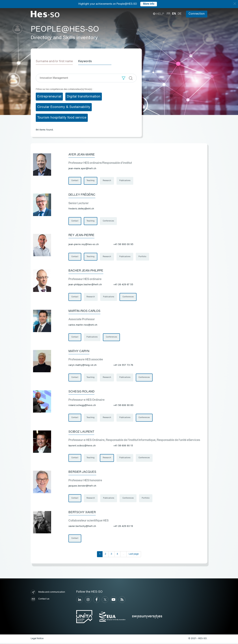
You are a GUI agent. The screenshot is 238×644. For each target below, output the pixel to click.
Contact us (40, 600)
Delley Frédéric (82, 195)
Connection (197, 14)
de (180, 14)
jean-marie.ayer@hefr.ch (82, 168)
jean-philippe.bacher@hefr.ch (85, 285)
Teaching (91, 181)
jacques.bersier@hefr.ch (82, 487)
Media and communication (48, 593)
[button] (124, 78)
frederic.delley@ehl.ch (81, 209)
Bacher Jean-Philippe (86, 271)
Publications (125, 181)
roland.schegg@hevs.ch (82, 406)
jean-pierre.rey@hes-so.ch (84, 245)
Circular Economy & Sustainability (64, 107)
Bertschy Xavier (82, 513)
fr (168, 14)
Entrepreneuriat (49, 96)
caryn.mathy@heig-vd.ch (83, 366)
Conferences (109, 221)
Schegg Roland (81, 392)
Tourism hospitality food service (62, 118)
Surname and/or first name (54, 61)
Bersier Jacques (82, 473)
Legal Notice (37, 639)
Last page (134, 555)
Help (158, 14)
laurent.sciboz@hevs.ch (82, 446)
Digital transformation (84, 96)
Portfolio (143, 257)
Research (107, 181)
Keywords (85, 61)
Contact (75, 181)
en (174, 14)
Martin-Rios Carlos (84, 312)
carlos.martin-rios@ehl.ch (83, 325)
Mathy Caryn (79, 352)
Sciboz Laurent (81, 433)
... (123, 555)
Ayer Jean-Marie (82, 155)
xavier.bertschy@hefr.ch (82, 527)
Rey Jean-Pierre (81, 235)
